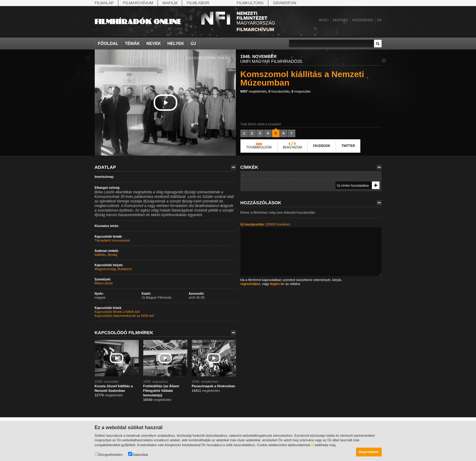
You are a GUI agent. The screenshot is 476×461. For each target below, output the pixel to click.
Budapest (124, 269)
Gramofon (285, 3)
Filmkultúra (250, 3)
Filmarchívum (138, 3)
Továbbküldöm (259, 147)
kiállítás (100, 255)
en (379, 20)
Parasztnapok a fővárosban (214, 386)
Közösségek (363, 20)
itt (313, 445)
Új (193, 43)
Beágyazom (292, 147)
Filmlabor (198, 3)
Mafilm (170, 3)
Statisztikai (138, 454)
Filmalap (104, 3)
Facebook (322, 146)
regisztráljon (250, 284)
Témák (132, 43)
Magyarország (105, 269)
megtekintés (254, 91)
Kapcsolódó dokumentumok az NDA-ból (124, 316)
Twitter (348, 146)
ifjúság (112, 255)
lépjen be (277, 284)
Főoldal (108, 43)
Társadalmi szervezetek (112, 240)
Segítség (340, 20)
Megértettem (369, 452)
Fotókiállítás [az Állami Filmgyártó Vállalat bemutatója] (161, 391)
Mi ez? (324, 20)
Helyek (176, 43)
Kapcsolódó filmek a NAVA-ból (117, 312)
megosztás (301, 91)
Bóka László (104, 283)
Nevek (154, 43)
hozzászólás (279, 91)
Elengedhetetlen (109, 454)
